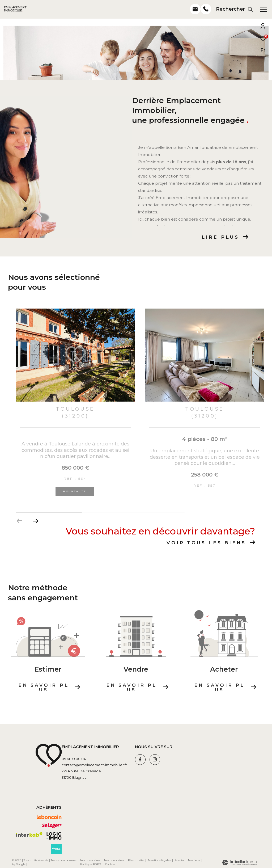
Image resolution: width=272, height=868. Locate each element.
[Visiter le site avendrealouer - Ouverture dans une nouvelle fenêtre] (56, 849)
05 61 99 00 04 (74, 759)
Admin (180, 860)
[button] (35, 521)
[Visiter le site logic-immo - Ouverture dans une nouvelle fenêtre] (54, 836)
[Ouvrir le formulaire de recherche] (235, 9)
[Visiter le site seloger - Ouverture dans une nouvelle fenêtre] (52, 826)
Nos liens (194, 860)
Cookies (110, 864)
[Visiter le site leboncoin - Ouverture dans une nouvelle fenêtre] (49, 817)
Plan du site (136, 860)
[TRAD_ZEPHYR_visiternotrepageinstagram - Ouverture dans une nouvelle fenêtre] (155, 760)
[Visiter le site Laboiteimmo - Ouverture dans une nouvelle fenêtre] (239, 863)
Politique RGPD (91, 864)
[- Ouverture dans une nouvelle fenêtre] (195, 15)
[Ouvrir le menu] (263, 9)
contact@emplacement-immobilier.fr (94, 765)
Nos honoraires (90, 860)
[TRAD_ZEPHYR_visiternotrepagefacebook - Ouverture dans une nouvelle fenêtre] (140, 760)
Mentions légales (160, 860)
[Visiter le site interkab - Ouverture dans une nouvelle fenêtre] (29, 835)
